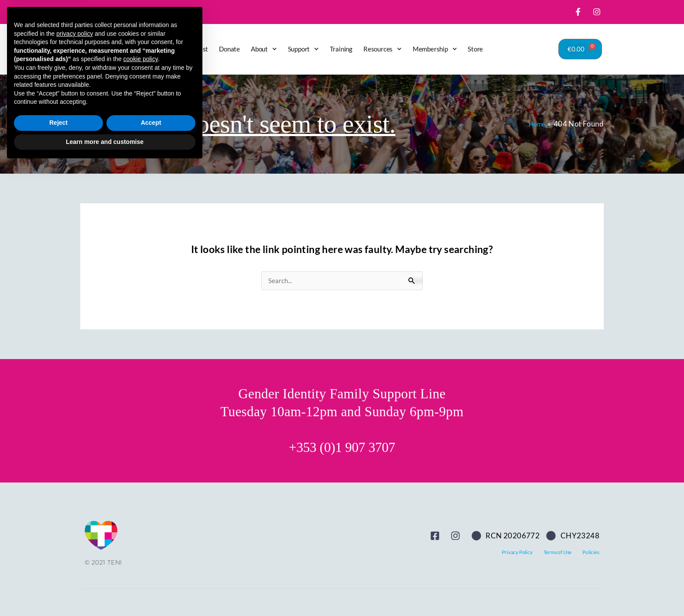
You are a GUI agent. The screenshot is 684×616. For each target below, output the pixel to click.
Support (303, 49)
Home (171, 49)
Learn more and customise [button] (105, 592)
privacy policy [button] (75, 484)
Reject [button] (58, 573)
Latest (199, 49)
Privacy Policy (517, 553)
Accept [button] (151, 573)
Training (341, 49)
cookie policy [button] (141, 510)
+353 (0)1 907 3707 (342, 448)
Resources (383, 49)
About (264, 49)
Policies (591, 553)
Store (475, 49)
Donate (229, 49)
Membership (435, 49)
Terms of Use (558, 553)
